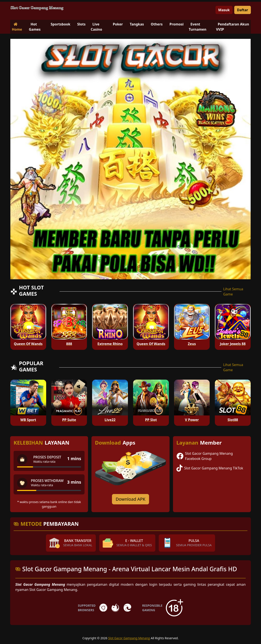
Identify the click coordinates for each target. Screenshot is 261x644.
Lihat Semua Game (233, 292)
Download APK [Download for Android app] (130, 499)
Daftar (243, 10)
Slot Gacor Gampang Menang (129, 638)
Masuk (224, 10)
